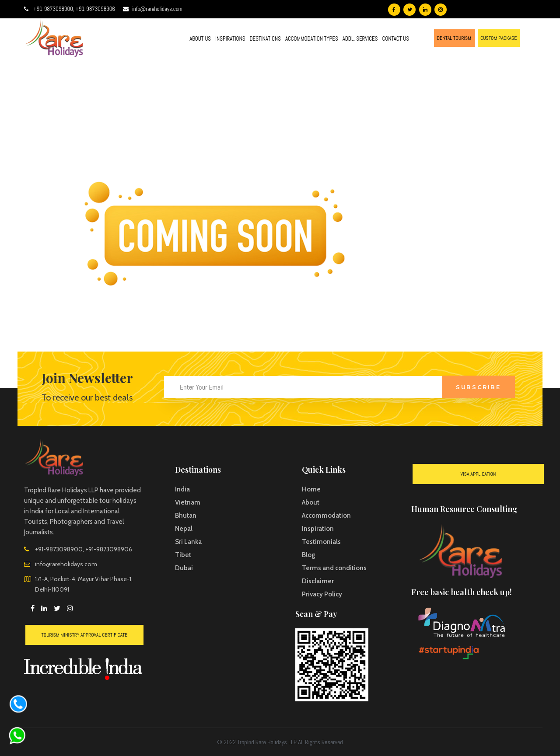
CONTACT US (396, 39)
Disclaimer (318, 581)
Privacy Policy (322, 594)
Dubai (184, 568)
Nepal (184, 529)
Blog (309, 555)
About (311, 502)
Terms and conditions (334, 568)
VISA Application (478, 474)
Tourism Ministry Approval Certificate (85, 635)
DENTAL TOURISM (454, 38)
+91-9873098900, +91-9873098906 (74, 9)
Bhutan (186, 516)
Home (311, 489)
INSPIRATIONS (230, 39)
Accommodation (326, 516)
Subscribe (478, 387)
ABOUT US (200, 39)
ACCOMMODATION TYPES (312, 39)
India (182, 489)
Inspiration (318, 529)
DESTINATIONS (265, 39)
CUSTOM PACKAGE (499, 38)
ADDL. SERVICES (360, 39)
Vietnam (188, 502)
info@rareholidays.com (157, 9)
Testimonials (321, 542)
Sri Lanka (188, 542)
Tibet (183, 555)
